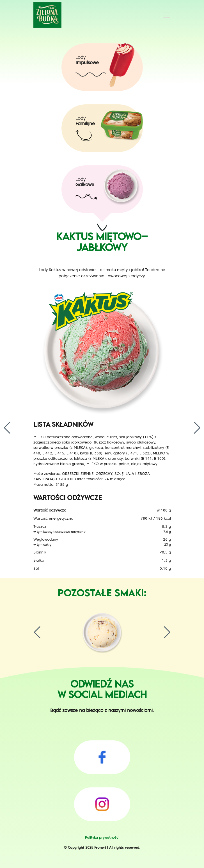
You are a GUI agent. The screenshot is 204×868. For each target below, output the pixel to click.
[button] (4, 428)
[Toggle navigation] (167, 15)
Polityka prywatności (102, 837)
